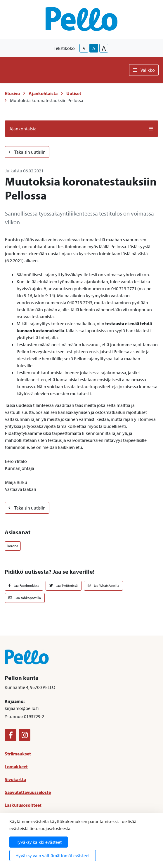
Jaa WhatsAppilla (104, 586)
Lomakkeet (16, 766)
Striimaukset (18, 754)
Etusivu (12, 93)
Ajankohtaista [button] (81, 129)
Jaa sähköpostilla (25, 598)
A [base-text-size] (94, 48)
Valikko (144, 70)
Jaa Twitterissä (64, 586)
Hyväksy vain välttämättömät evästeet (53, 855)
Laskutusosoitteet (23, 805)
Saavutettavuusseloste (28, 792)
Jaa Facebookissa (24, 586)
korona (13, 546)
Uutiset (74, 93)
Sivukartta (15, 779)
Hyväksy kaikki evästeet (39, 842)
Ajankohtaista (43, 93)
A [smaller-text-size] (84, 48)
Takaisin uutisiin (27, 152)
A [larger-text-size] (104, 48)
